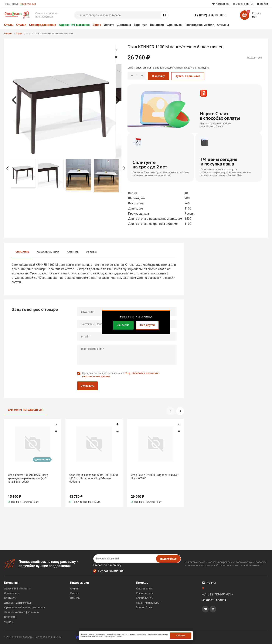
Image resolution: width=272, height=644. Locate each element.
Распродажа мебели (199, 25)
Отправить (87, 386)
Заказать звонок (214, 600)
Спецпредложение (43, 25)
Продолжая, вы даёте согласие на (121, 375)
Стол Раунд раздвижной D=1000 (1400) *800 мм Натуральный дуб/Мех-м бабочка (94, 478)
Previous (14, 100)
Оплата (109, 25)
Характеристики (48, 252)
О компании (12, 593)
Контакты (10, 598)
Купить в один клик (188, 76)
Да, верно (123, 325)
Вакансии (157, 25)
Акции (74, 589)
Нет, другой (147, 325)
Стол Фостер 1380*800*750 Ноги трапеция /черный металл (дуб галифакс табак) (28, 478)
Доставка (124, 25)
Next (118, 100)
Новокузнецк (28, 4)
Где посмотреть (42, 460)
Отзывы (223, 25)
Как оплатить (144, 593)
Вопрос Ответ (144, 607)
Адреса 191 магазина (74, 25)
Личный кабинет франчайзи (22, 612)
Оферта (9, 622)
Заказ (97, 25)
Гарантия (141, 25)
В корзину (158, 76)
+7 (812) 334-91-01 (209, 15)
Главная (8, 34)
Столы (9, 25)
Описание (22, 252)
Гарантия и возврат (148, 603)
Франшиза (174, 25)
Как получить (144, 598)
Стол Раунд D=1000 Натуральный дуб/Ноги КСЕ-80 (155, 477)
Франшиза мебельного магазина (25, 607)
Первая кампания (111, 571)
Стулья (21, 25)
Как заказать (144, 589)
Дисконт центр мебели (18, 603)
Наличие (73, 252)
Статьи (75, 593)
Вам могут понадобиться (26, 410)
